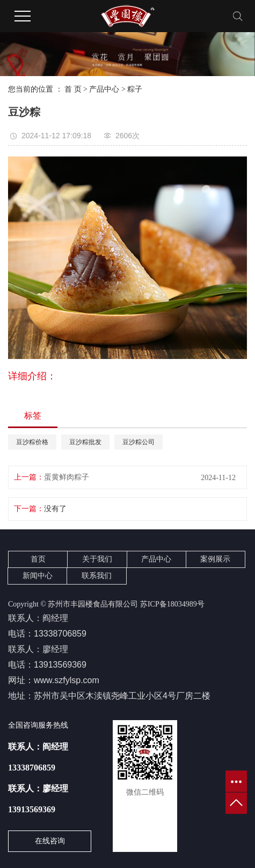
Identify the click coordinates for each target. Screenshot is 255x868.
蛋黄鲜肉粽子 (67, 477)
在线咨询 (50, 841)
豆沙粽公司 (139, 442)
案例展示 (215, 559)
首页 (38, 559)
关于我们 (97, 559)
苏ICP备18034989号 (172, 604)
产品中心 (104, 89)
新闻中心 (38, 576)
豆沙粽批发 (85, 442)
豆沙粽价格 (32, 442)
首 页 (73, 89)
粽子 (135, 89)
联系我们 (97, 576)
